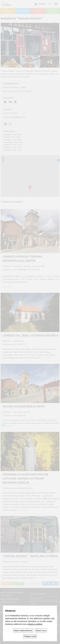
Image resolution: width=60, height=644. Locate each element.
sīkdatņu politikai (35, 624)
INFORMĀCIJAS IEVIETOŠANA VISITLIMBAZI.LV (12, 594)
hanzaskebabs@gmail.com (15, 117)
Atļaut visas (41, 630)
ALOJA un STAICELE (52, 11)
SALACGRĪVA (23, 11)
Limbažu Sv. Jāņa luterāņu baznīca (30, 335)
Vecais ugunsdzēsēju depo (24, 406)
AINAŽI (8, 11)
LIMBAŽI (38, 11)
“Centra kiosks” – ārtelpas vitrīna (30, 556)
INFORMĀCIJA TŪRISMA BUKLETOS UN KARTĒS (10, 600)
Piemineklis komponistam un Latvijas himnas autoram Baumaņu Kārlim (25, 478)
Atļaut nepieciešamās (23, 630)
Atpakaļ (7, 584)
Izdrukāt (19, 584)
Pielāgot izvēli (30, 636)
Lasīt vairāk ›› (8, 287)
